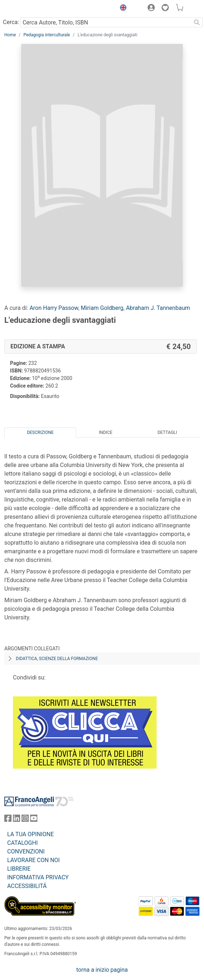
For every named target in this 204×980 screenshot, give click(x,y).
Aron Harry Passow (54, 308)
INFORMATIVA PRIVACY (38, 877)
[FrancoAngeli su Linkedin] (17, 820)
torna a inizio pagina (102, 970)
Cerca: (11, 22)
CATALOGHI (22, 843)
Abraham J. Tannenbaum (158, 308)
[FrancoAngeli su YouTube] (34, 820)
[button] (121, 9)
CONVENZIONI (26, 851)
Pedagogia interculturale (47, 35)
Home (10, 35)
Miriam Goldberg (102, 308)
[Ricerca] (197, 22)
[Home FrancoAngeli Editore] (29, 9)
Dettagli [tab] (167, 432)
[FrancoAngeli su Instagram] (25, 820)
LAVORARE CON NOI (33, 860)
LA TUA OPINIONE (31, 834)
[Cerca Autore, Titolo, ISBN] (106, 22)
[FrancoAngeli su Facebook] (8, 820)
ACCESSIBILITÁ (27, 886)
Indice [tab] (106, 432)
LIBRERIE (19, 869)
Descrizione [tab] (40, 432)
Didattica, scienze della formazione (57, 659)
